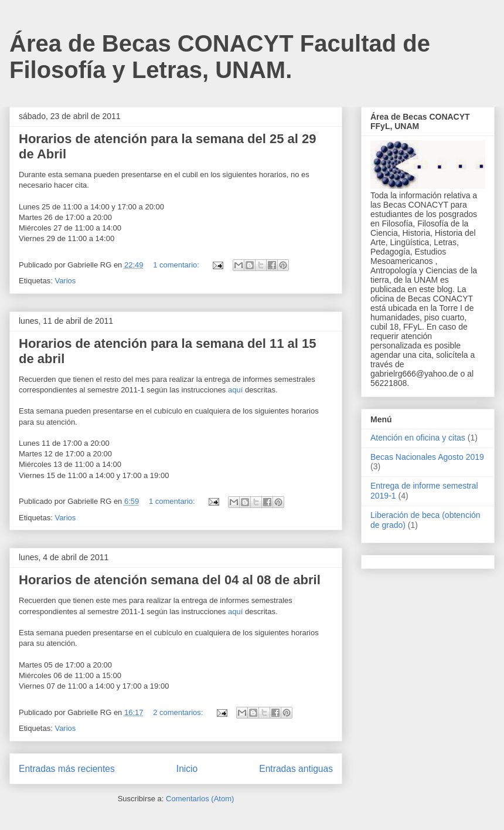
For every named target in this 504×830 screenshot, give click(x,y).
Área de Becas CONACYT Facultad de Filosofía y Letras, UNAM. (220, 57)
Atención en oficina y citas (418, 438)
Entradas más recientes (67, 769)
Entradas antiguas (296, 769)
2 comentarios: (179, 712)
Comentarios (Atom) (200, 799)
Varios (65, 281)
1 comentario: (177, 265)
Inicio (187, 769)
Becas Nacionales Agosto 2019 (427, 457)
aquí (235, 390)
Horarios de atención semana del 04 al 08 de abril (170, 580)
